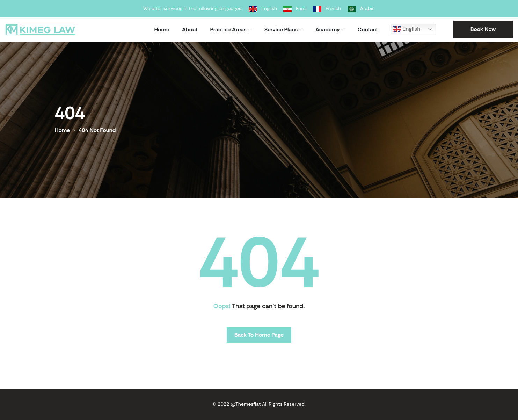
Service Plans (281, 30)
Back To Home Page (259, 335)
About (190, 30)
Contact (368, 30)
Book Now (483, 29)
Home (162, 30)
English (406, 29)
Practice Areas (228, 30)
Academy (327, 30)
